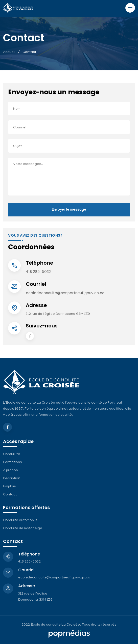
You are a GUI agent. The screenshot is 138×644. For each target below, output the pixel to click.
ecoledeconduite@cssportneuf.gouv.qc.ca (65, 293)
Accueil (9, 52)
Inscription (12, 479)
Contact (10, 495)
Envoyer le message (69, 210)
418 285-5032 (38, 272)
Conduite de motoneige (23, 529)
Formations (13, 463)
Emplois (9, 487)
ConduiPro (12, 454)
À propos (10, 471)
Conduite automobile (20, 521)
